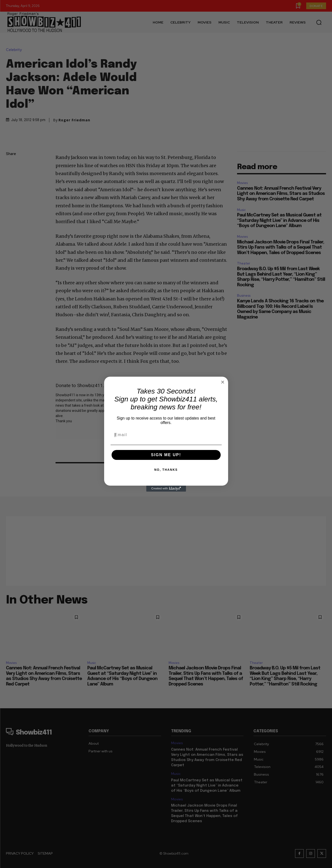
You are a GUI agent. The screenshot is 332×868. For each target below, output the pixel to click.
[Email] (166, 435)
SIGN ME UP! (166, 455)
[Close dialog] (223, 382)
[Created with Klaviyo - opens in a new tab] (166, 489)
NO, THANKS (166, 470)
